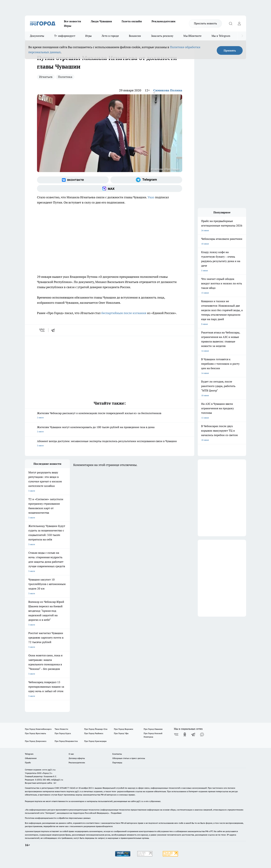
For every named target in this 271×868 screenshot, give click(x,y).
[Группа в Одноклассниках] (185, 734)
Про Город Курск (63, 733)
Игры (68, 26)
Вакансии (135, 36)
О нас (71, 754)
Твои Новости (61, 729)
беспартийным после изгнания (124, 313)
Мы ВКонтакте (192, 36)
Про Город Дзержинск (36, 741)
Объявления (31, 758)
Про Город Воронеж (124, 729)
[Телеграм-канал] (146, 180)
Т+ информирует (65, 36)
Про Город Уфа (121, 733)
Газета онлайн (132, 21)
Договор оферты (77, 758)
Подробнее (116, 813)
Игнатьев (46, 77)
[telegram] (54, 330)
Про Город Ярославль (35, 733)
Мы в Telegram (221, 36)
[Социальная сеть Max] (110, 188)
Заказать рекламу (162, 36)
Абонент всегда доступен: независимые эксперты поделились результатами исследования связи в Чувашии (110, 444)
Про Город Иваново (153, 729)
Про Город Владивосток (66, 741)
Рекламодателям (163, 21)
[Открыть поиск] (231, 23)
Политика (65, 77)
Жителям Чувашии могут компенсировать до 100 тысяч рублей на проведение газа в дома (110, 430)
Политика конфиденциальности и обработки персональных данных (58, 818)
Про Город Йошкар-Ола (96, 729)
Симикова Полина (168, 90)
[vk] (42, 330)
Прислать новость (205, 23)
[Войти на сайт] (239, 23)
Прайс (28, 763)
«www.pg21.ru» (49, 770)
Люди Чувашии (101, 21)
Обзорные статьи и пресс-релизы (129, 758)
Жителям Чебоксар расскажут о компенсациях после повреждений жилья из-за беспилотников (110, 416)
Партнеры (117, 763)
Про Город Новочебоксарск (38, 729)
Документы (37, 36)
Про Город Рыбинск (94, 733)
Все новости (73, 21)
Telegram (29, 754)
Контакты (117, 754)
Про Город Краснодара (95, 741)
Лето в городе (110, 36)
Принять (230, 50)
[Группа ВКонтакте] (73, 180)
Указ (151, 197)
